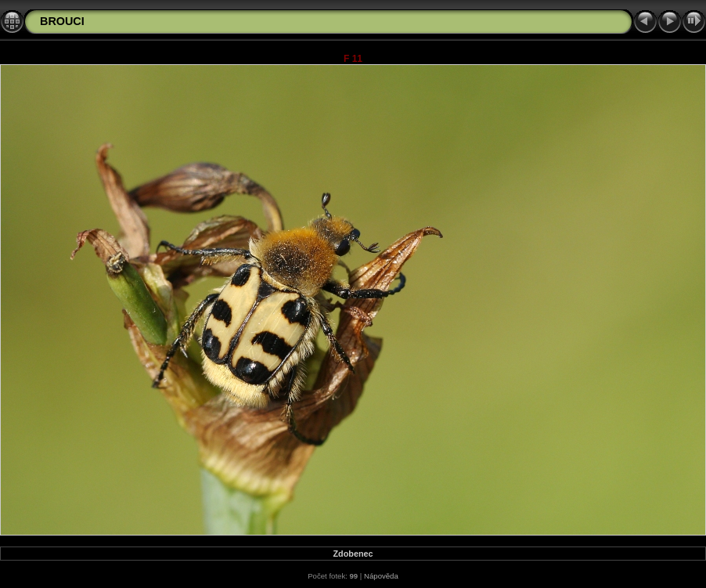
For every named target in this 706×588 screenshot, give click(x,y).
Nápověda (381, 576)
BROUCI (62, 21)
